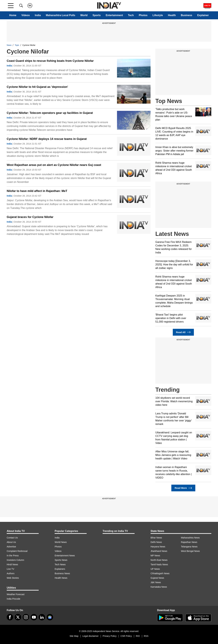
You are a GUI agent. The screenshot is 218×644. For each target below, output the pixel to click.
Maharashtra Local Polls (61, 15)
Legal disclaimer (91, 636)
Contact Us (12, 538)
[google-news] (50, 617)
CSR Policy (126, 636)
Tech (131, 15)
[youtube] (34, 617)
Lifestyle (158, 15)
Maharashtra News (190, 538)
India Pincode (14, 599)
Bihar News (156, 538)
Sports (97, 15)
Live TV (10, 569)
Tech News (60, 564)
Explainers (60, 569)
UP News (155, 569)
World (84, 15)
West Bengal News (190, 551)
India (38, 15)
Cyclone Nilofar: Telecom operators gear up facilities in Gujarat (50, 113)
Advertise (11, 547)
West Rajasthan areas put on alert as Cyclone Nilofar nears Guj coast (54, 165)
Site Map (74, 636)
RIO (138, 636)
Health (172, 15)
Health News (61, 578)
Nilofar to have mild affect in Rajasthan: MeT (37, 191)
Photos (143, 15)
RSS (146, 636)
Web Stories (13, 578)
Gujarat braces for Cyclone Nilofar (30, 217)
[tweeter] (18, 617)
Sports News (61, 560)
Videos (26, 15)
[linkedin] (42, 617)
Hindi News (12, 564)
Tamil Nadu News (159, 564)
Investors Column (15, 560)
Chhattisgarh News (160, 573)
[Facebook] (10, 617)
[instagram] (26, 617)
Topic (17, 45)
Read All (183, 332)
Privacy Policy (110, 636)
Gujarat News (157, 578)
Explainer (203, 15)
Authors (11, 573)
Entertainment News (65, 556)
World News (61, 542)
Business (186, 15)
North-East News (159, 560)
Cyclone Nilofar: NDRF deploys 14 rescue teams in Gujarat (47, 139)
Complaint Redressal (17, 551)
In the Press (13, 556)
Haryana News (158, 547)
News (9, 45)
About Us (11, 542)
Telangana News (189, 547)
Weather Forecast (16, 594)
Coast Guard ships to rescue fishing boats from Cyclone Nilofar (50, 61)
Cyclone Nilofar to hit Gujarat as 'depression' (37, 87)
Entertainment (114, 15)
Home (13, 15)
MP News (155, 556)
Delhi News (156, 542)
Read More (183, 488)
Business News (62, 573)
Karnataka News (159, 587)
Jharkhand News (159, 551)
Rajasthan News (189, 542)
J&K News (156, 582)
